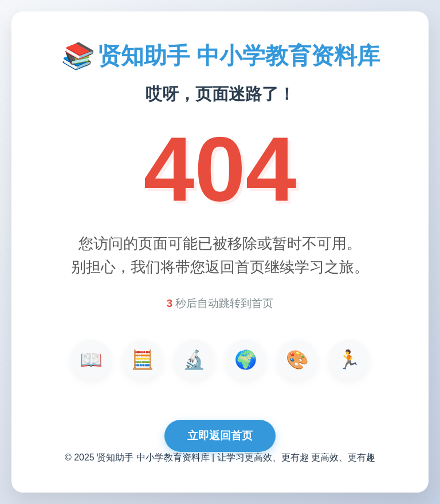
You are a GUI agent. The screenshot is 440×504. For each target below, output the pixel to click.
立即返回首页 (220, 436)
